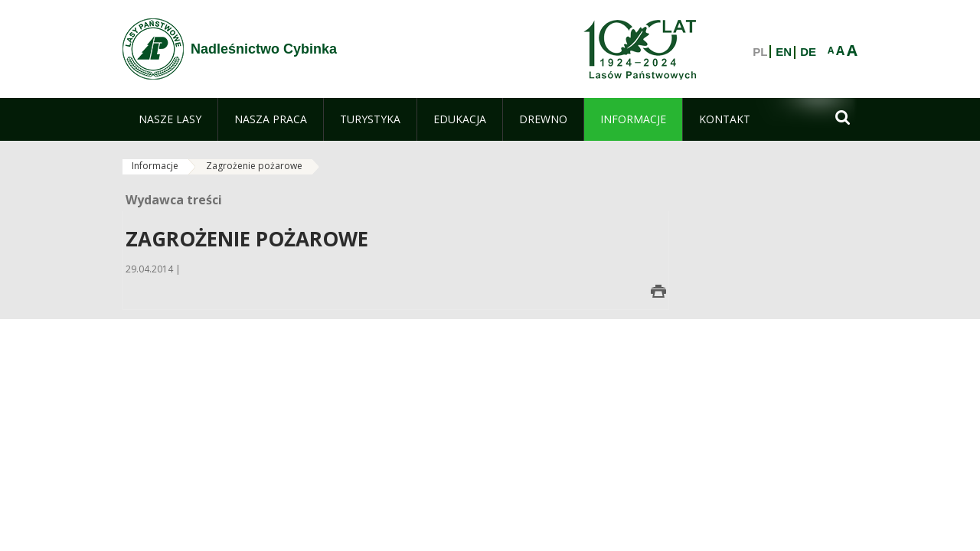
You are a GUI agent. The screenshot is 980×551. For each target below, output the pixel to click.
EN (784, 52)
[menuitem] (170, 119)
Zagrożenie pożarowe (254, 166)
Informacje (155, 166)
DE (808, 52)
